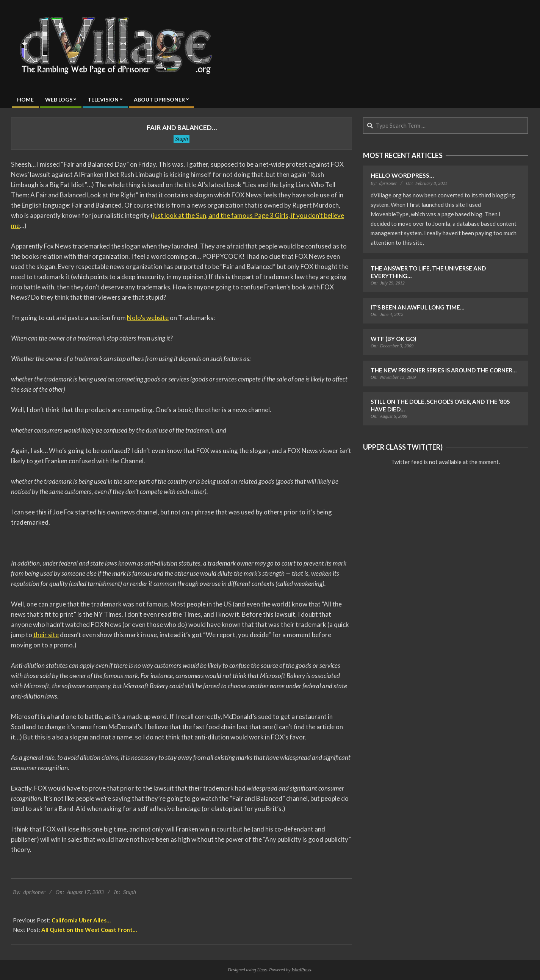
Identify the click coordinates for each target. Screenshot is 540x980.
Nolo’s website (148, 318)
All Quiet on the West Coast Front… (89, 930)
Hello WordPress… (402, 175)
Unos (262, 970)
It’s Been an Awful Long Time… (417, 307)
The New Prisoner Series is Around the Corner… (444, 370)
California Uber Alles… (81, 920)
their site (46, 635)
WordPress (301, 970)
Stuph (182, 139)
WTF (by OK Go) (394, 339)
